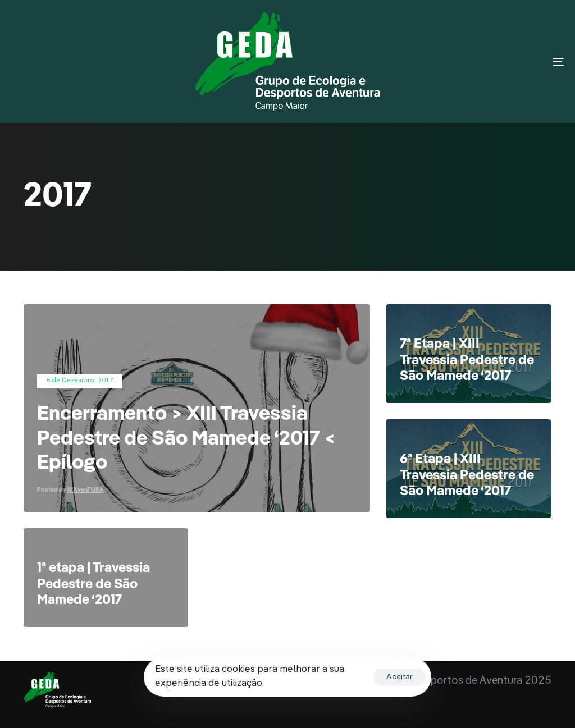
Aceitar (400, 677)
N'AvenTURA (86, 490)
